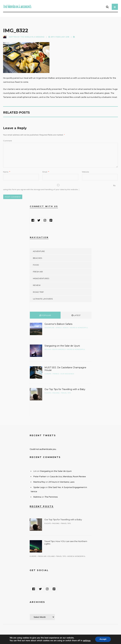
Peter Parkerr (40, 477)
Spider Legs (39, 487)
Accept (103, 639)
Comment (7, 141)
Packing (56, 393)
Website (85, 172)
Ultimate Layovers (43, 299)
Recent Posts (42, 506)
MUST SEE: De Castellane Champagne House (65, 369)
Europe (48, 374)
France (56, 374)
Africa (59, 328)
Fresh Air (38, 272)
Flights (48, 393)
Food (36, 265)
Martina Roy (39, 482)
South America (59, 349)
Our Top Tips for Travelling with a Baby (65, 389)
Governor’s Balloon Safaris (58, 324)
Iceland (51, 556)
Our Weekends (67, 374)
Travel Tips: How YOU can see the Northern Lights (66, 542)
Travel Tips (66, 393)
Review (37, 285)
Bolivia (48, 349)
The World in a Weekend (32, 37)
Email (46, 172)
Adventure (39, 251)
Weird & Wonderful (79, 328)
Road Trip (38, 292)
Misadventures (41, 278)
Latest (76, 315)
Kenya (66, 328)
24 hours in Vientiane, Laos (62, 482)
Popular (45, 315)
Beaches (37, 258)
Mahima (37, 497)
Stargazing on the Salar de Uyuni (62, 346)
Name (7, 172)
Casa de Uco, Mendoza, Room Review (68, 477)
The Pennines (51, 497)
